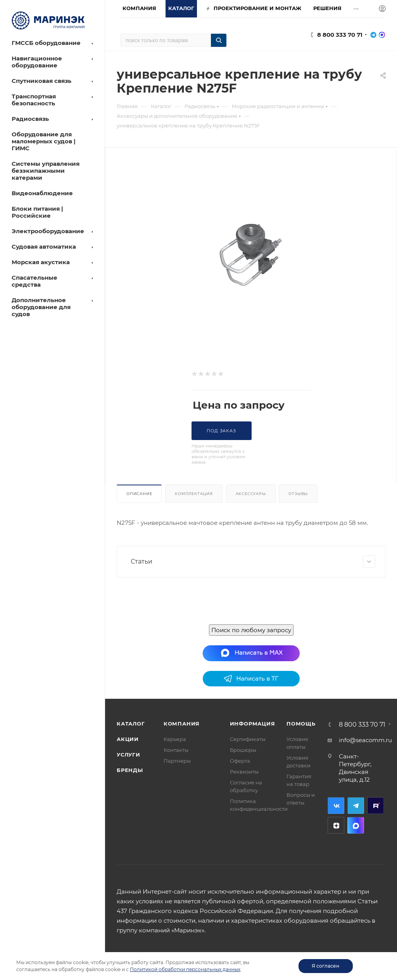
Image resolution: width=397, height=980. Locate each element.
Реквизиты (244, 772)
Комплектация (194, 494)
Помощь (301, 724)
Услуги (129, 755)
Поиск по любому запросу (251, 630)
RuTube (375, 805)
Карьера (175, 739)
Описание (139, 494)
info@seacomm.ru (365, 740)
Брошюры (243, 750)
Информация (253, 724)
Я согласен (325, 966)
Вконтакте (336, 805)
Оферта (240, 761)
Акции (128, 739)
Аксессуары (251, 494)
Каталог (131, 724)
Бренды (130, 770)
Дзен (336, 825)
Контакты (176, 750)
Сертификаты (248, 739)
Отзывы (298, 494)
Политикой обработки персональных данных (185, 969)
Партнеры (177, 761)
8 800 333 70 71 (340, 35)
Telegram (356, 805)
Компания (182, 724)
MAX (356, 825)
